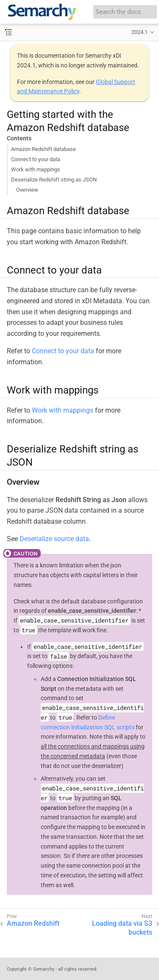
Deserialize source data (54, 539)
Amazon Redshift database (43, 149)
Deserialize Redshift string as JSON (54, 180)
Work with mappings (36, 169)
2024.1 (139, 32)
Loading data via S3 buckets (122, 928)
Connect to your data (36, 159)
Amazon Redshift (33, 923)
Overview (27, 190)
